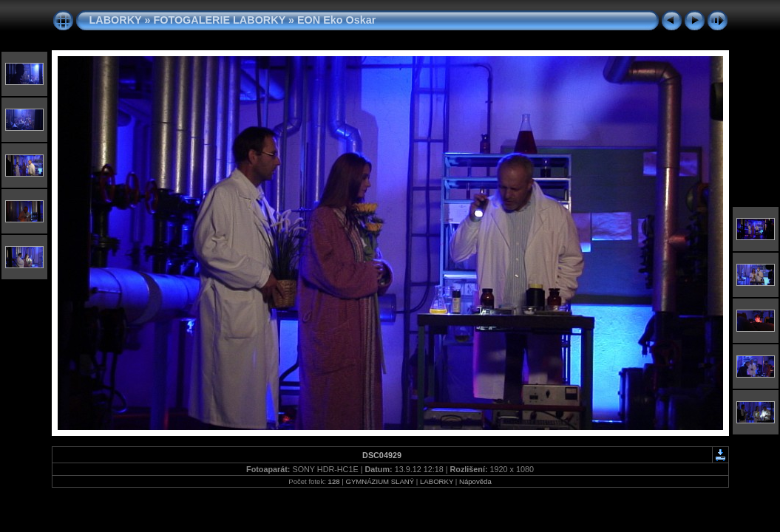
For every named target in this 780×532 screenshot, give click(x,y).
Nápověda (475, 481)
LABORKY (116, 20)
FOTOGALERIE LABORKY (219, 20)
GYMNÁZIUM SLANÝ (380, 481)
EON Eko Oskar (336, 20)
